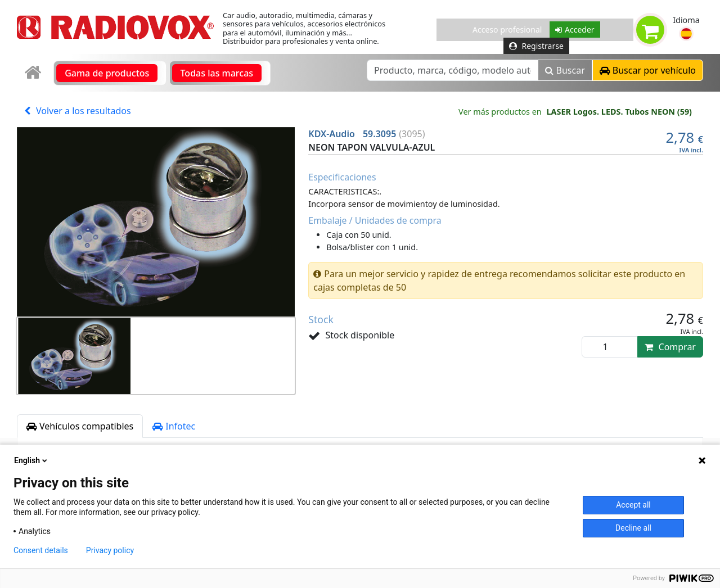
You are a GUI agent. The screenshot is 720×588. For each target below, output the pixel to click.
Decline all (633, 528)
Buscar (565, 70)
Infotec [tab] (174, 426)
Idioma (686, 20)
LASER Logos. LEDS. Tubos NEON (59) (619, 112)
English (31, 460)
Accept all (633, 505)
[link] (34, 73)
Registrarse (536, 46)
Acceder (575, 30)
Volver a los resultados (78, 111)
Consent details (41, 550)
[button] (686, 34)
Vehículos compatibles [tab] (80, 426)
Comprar (670, 347)
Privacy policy (110, 550)
